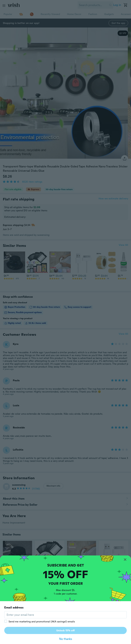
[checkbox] (6, 621)
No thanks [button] (66, 639)
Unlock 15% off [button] (65, 630)
